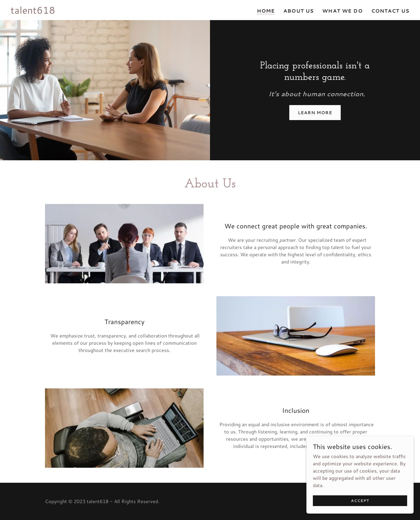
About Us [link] (299, 11)
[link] (33, 12)
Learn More (315, 112)
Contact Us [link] (390, 11)
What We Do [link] (342, 11)
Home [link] (266, 11)
